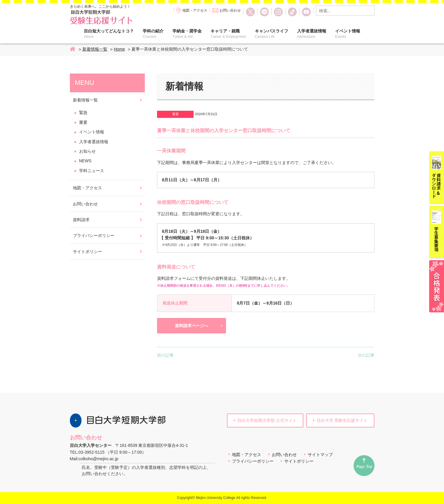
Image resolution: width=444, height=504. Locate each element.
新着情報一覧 (95, 49)
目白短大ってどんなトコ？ (109, 34)
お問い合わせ (230, 10)
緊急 (83, 113)
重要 (175, 114)
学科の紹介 (153, 34)
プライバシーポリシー (94, 235)
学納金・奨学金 (187, 34)
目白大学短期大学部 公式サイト (267, 420)
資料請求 (81, 220)
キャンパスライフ (272, 34)
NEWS (85, 161)
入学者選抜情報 (312, 34)
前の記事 (165, 355)
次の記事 (366, 355)
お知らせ (87, 151)
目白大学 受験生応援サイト (342, 420)
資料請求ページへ (192, 326)
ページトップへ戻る (364, 466)
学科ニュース (92, 171)
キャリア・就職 (228, 34)
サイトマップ (320, 455)
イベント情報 (348, 34)
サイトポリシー (87, 252)
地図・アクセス (195, 10)
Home (73, 49)
